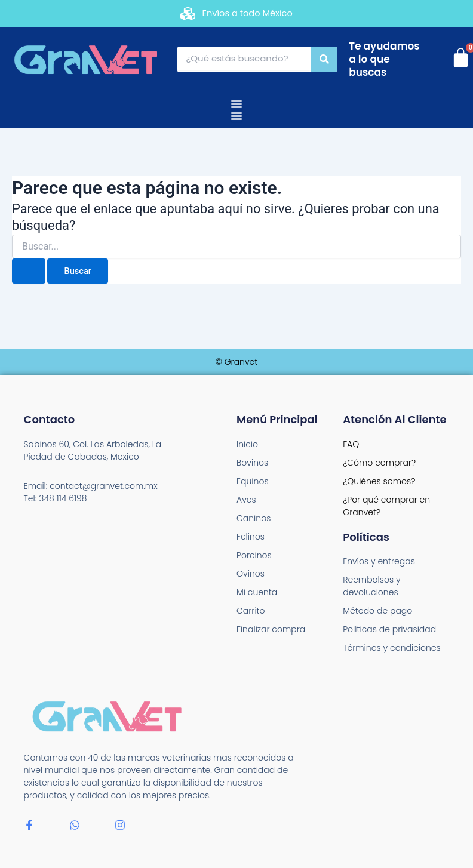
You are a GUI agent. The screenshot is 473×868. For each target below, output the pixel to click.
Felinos (251, 537)
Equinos (253, 481)
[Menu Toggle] (236, 104)
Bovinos (252, 463)
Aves (246, 500)
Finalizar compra (271, 629)
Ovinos (251, 574)
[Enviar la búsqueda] (29, 271)
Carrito (251, 611)
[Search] (324, 59)
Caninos (254, 518)
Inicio (247, 444)
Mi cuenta (257, 592)
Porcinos (254, 555)
